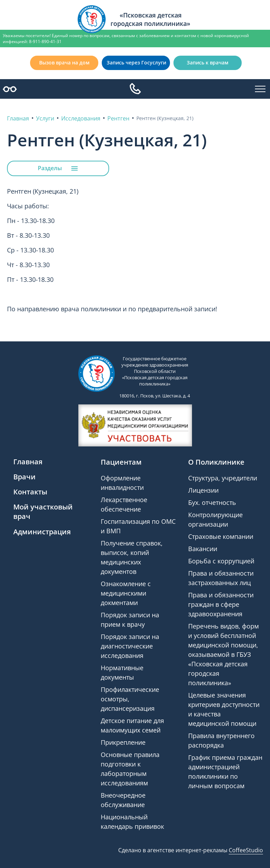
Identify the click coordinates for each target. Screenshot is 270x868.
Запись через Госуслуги (136, 63)
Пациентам (121, 462)
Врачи (24, 477)
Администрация (42, 532)
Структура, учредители (223, 478)
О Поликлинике (216, 462)
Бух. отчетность (212, 502)
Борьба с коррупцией (221, 561)
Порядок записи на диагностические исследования (130, 646)
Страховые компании (221, 536)
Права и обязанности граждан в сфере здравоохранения (221, 604)
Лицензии (203, 490)
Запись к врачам (208, 63)
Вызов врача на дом (64, 63)
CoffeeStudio (246, 850)
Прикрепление (123, 742)
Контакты (30, 492)
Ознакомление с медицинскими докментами (126, 593)
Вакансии (203, 549)
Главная (28, 462)
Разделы (58, 168)
